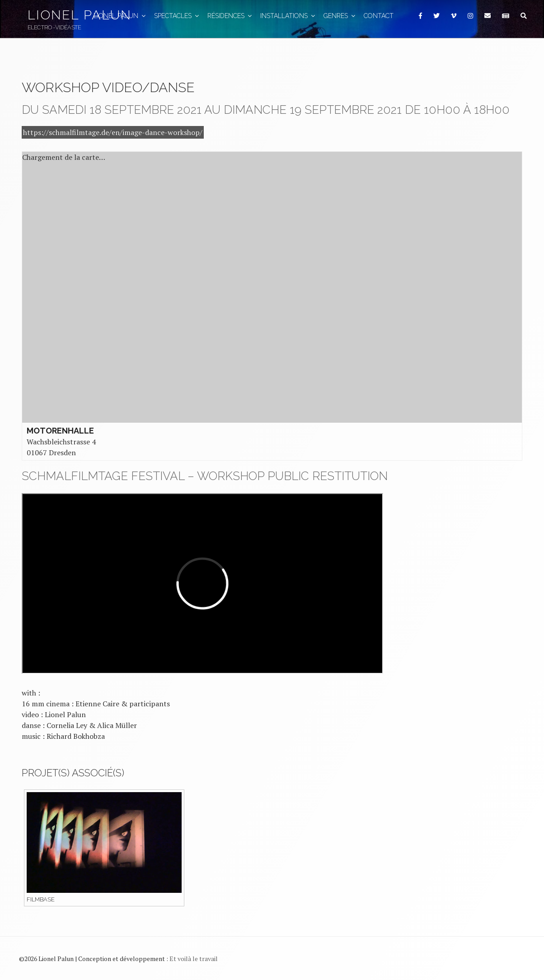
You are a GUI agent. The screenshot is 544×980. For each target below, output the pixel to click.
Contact (379, 16)
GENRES (340, 16)
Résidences (230, 16)
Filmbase (41, 899)
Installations (288, 16)
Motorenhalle (60, 431)
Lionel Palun (80, 15)
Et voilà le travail (194, 959)
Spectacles (177, 16)
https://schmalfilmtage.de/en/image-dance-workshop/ (113, 132)
